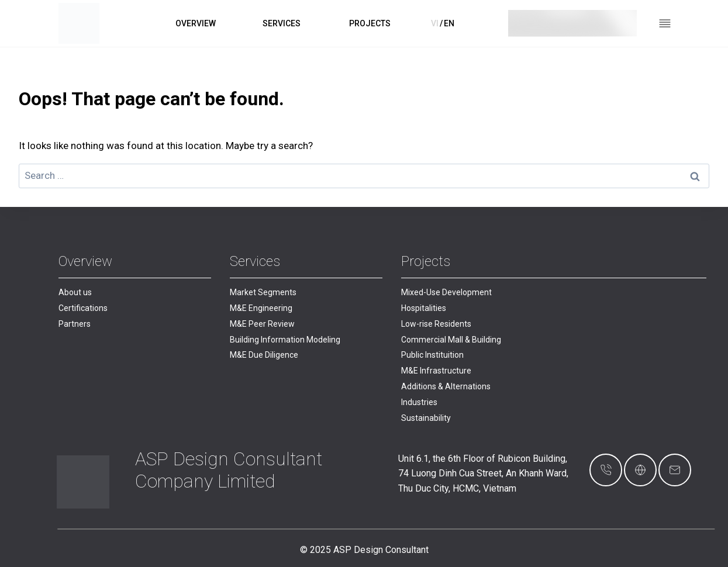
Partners (75, 324)
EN (449, 23)
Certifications (83, 308)
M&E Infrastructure (436, 371)
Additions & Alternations (446, 386)
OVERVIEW (196, 23)
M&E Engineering (261, 308)
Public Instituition (432, 355)
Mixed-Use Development (446, 292)
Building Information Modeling (285, 340)
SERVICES (282, 23)
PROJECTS (370, 23)
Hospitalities (424, 308)
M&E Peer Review (262, 324)
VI (435, 23)
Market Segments (263, 292)
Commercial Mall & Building (451, 340)
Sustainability (426, 418)
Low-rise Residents (436, 324)
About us (75, 292)
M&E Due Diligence (264, 355)
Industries (419, 402)
